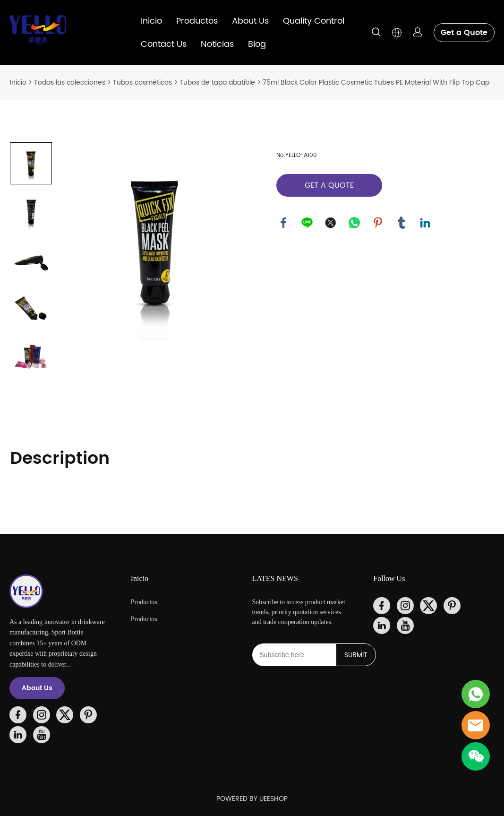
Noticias (217, 44)
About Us (250, 21)
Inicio (151, 21)
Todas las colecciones (70, 82)
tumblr (401, 223)
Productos (197, 21)
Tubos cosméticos (142, 82)
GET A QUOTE (329, 185)
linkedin (425, 223)
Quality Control (314, 21)
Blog (257, 44)
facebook (283, 223)
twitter (331, 223)
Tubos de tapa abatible (217, 82)
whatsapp (354, 223)
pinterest (378, 223)
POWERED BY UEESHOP (252, 799)
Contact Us (164, 44)
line (307, 223)
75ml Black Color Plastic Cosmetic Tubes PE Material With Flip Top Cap (376, 82)
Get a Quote (464, 33)
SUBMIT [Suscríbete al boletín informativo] (356, 655)
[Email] (294, 655)
